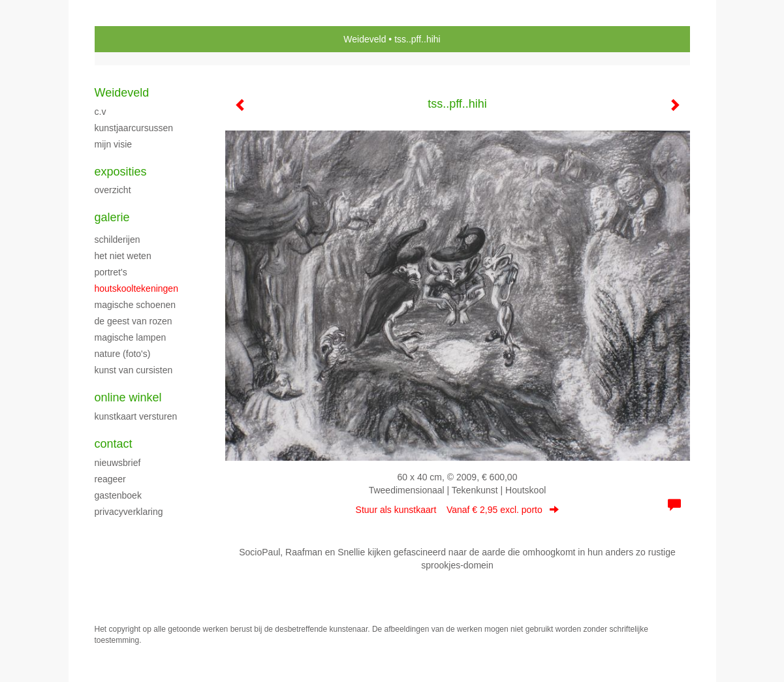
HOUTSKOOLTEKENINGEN (136, 288)
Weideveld (365, 39)
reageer (110, 479)
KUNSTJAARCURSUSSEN (134, 128)
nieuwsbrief (118, 463)
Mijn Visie (114, 144)
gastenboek (118, 495)
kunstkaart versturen (136, 416)
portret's (111, 272)
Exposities (121, 172)
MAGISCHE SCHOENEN (135, 305)
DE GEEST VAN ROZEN (133, 321)
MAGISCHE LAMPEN (131, 337)
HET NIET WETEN (123, 256)
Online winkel (128, 397)
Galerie (112, 217)
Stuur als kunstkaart (458, 510)
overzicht (113, 190)
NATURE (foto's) (123, 354)
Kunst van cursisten (134, 370)
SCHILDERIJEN (118, 240)
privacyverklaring (129, 512)
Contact (114, 444)
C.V (101, 112)
